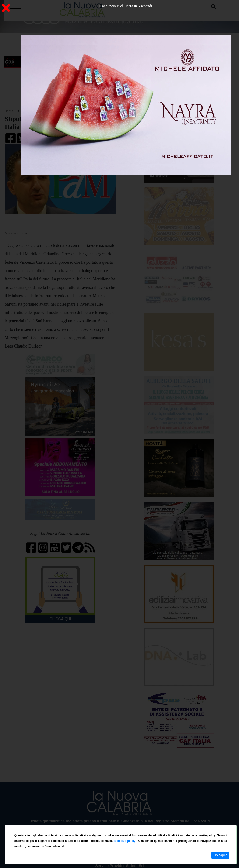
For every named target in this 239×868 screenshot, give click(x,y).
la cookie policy (125, 841)
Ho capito (220, 855)
